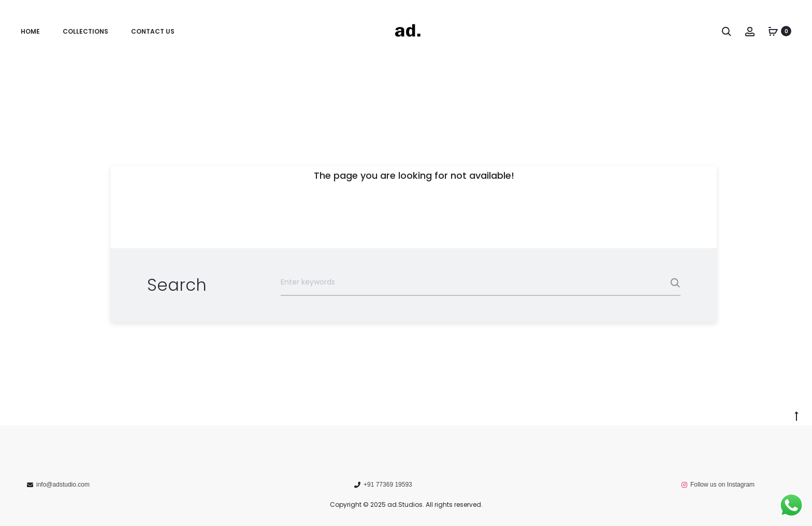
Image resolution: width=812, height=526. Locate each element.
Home (30, 31)
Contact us (153, 31)
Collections (85, 31)
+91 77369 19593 (388, 485)
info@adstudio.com (63, 485)
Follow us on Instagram (722, 485)
